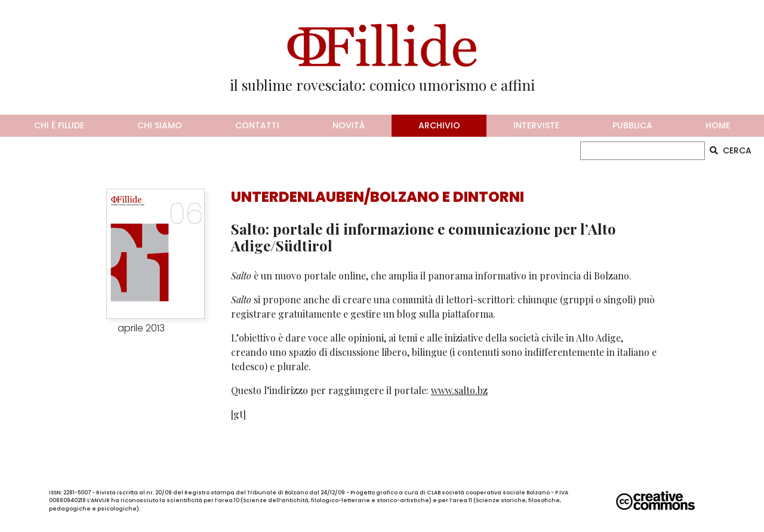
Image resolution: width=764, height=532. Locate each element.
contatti (257, 125)
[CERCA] (643, 151)
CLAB (434, 493)
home (718, 125)
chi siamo (160, 125)
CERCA (731, 150)
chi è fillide (59, 125)
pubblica (632, 125)
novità (349, 125)
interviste (536, 125)
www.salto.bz (459, 390)
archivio (439, 125)
